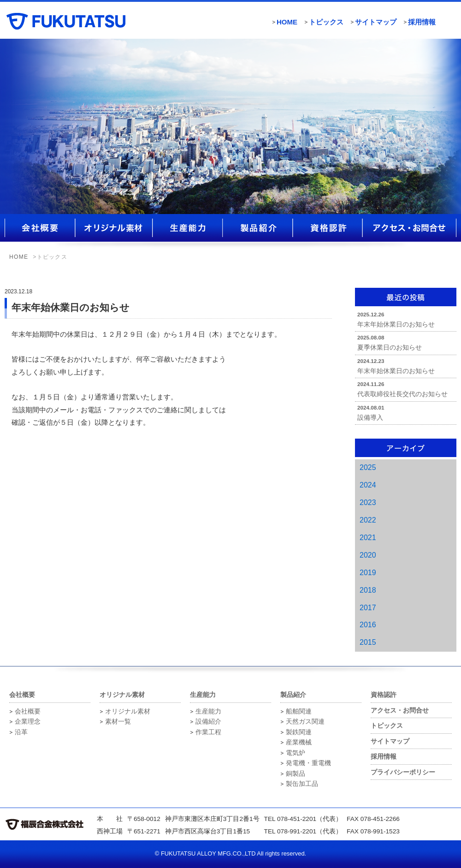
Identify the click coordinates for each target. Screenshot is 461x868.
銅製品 (296, 774)
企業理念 (28, 722)
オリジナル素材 (128, 711)
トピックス (326, 22)
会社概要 (28, 711)
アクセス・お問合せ (400, 710)
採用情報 (422, 22)
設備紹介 (208, 722)
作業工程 (208, 732)
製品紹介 (293, 695)
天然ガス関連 (305, 722)
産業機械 (299, 742)
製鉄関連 (299, 732)
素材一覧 (118, 722)
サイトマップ (376, 22)
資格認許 (384, 695)
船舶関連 (299, 711)
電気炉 (296, 753)
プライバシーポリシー (403, 772)
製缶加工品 (302, 784)
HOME (287, 22)
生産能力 (208, 711)
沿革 (21, 732)
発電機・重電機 (308, 763)
